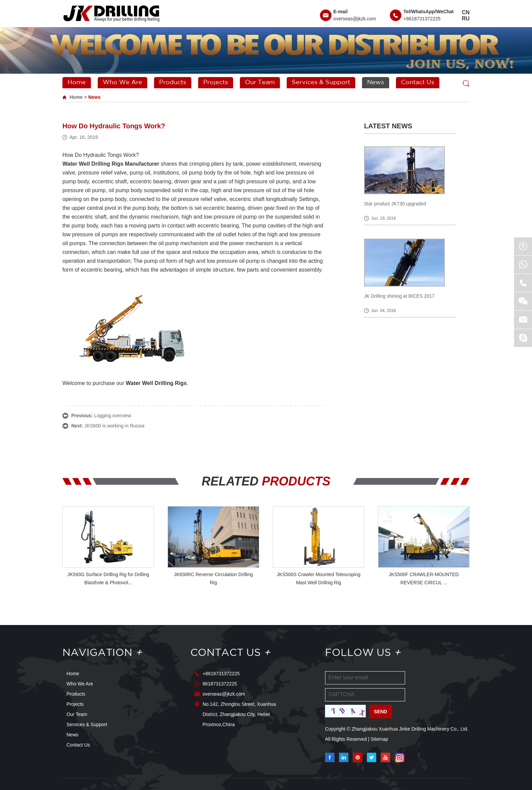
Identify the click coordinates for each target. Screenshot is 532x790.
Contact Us (418, 82)
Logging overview (113, 416)
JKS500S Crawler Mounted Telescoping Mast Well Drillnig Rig (319, 578)
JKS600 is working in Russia (115, 426)
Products (173, 82)
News (376, 82)
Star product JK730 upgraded (395, 204)
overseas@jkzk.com (355, 19)
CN (466, 12)
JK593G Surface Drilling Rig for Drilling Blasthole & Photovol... (108, 578)
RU (466, 19)
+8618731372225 (422, 19)
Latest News (388, 126)
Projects (216, 82)
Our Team (260, 82)
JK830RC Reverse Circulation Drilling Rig (214, 578)
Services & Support (321, 82)
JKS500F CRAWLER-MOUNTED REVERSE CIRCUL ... (424, 578)
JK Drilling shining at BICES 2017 (399, 296)
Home (77, 82)
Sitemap (379, 739)
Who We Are (122, 82)
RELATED (266, 481)
